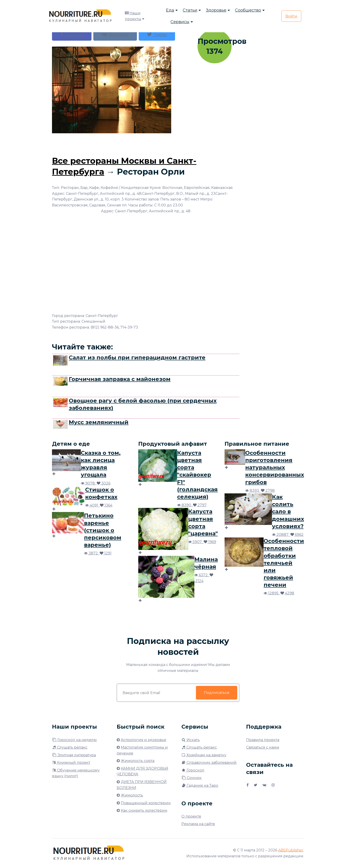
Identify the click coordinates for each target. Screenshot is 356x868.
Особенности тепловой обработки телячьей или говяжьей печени (284, 563)
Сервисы (180, 22)
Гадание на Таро (200, 785)
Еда (170, 10)
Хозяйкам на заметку (204, 755)
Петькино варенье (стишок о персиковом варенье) (103, 530)
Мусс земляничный (99, 422)
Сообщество (248, 10)
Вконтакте (115, 34)
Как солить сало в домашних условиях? (288, 511)
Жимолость (132, 795)
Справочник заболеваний (209, 763)
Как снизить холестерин (144, 810)
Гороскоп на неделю (74, 740)
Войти (291, 16)
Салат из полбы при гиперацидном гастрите (137, 357)
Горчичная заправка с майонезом (120, 379)
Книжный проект (71, 763)
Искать (191, 740)
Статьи (190, 10)
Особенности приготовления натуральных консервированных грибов (275, 467)
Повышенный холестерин (146, 803)
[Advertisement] (146, 143)
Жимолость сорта (138, 761)
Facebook (72, 34)
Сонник (192, 778)
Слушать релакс (70, 747)
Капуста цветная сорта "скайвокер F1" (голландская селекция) (197, 475)
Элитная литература (74, 755)
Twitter (157, 34)
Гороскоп (193, 770)
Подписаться (217, 693)
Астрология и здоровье (143, 740)
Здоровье (216, 10)
